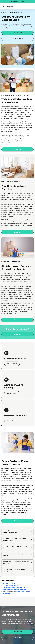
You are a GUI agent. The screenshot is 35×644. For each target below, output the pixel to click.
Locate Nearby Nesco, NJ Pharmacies (14, 588)
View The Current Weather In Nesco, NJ (14, 590)
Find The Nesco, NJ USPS (10, 586)
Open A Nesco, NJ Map (9, 584)
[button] (34, 6)
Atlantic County (21, 591)
